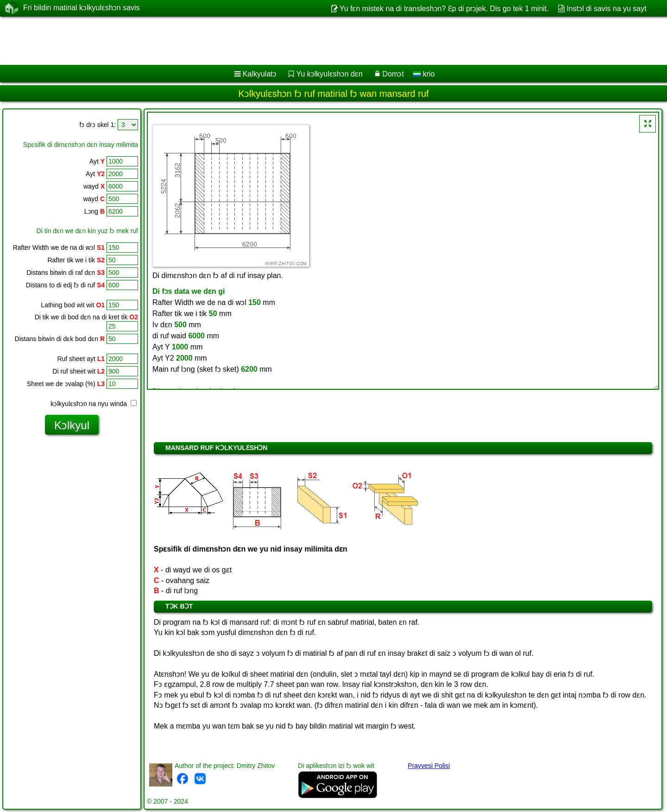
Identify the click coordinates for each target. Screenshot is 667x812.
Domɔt (393, 74)
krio (424, 74)
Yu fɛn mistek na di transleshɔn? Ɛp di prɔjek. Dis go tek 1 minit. (444, 9)
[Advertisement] (281, 41)
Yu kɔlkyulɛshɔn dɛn (330, 74)
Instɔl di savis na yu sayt (607, 9)
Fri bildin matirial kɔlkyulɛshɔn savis (82, 8)
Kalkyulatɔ (260, 74)
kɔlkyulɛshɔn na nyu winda (94, 404)
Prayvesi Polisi (429, 766)
